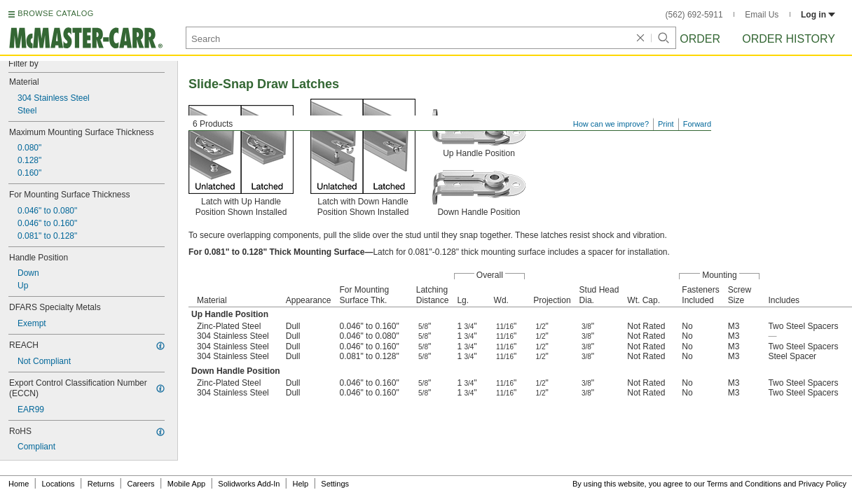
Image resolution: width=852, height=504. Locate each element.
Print (666, 124)
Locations (59, 484)
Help (301, 484)
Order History (789, 39)
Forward (697, 124)
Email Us (762, 15)
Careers (140, 484)
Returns (101, 484)
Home (19, 484)
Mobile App (186, 484)
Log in (818, 15)
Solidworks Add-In (249, 484)
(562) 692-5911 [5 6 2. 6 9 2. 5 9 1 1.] (694, 15)
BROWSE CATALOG (55, 13)
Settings (335, 484)
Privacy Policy (823, 484)
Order (700, 39)
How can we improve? (611, 124)
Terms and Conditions (744, 484)
